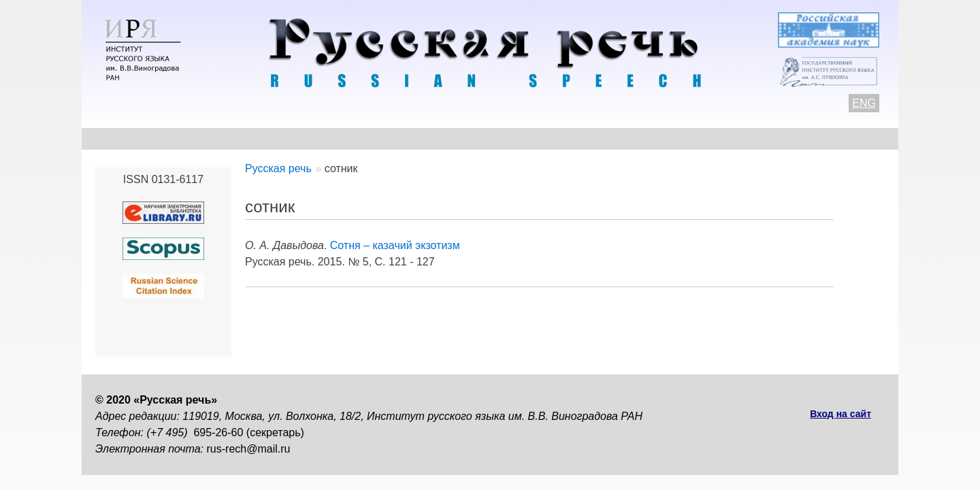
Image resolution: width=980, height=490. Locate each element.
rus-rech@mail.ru (249, 449)
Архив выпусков (483, 138)
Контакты (205, 138)
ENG (864, 103)
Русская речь (278, 168)
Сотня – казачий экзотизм (395, 245)
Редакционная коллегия (620, 138)
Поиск (807, 138)
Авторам (282, 138)
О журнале (124, 138)
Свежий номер (372, 138)
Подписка (738, 138)
